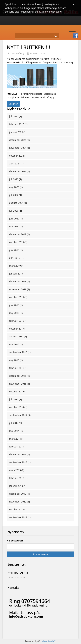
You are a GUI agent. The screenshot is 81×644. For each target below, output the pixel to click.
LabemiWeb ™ (49, 641)
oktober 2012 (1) (18, 509)
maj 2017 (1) (16, 344)
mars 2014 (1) (17, 439)
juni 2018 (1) (16, 305)
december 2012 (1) (19, 494)
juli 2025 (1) (15, 116)
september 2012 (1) (20, 517)
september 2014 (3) (20, 415)
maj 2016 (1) (16, 360)
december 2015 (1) (19, 376)
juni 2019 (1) (16, 250)
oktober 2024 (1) (18, 156)
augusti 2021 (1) (18, 203)
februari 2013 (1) (18, 478)
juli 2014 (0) (15, 423)
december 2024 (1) (19, 140)
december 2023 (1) (19, 171)
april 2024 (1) (16, 164)
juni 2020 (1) (16, 219)
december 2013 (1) (19, 454)
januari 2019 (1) (18, 274)
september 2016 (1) (20, 352)
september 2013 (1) (20, 462)
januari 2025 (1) (18, 132)
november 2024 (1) (19, 148)
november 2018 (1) (19, 289)
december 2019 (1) (19, 234)
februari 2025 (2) (18, 124)
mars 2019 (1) (17, 266)
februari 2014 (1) (18, 447)
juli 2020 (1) (15, 211)
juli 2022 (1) (15, 195)
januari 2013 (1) (18, 486)
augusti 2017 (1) (18, 336)
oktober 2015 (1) (18, 392)
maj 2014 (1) (16, 431)
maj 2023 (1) (16, 187)
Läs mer (13, 104)
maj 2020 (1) (16, 226)
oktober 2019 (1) (18, 242)
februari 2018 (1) (18, 321)
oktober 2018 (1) (18, 297)
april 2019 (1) (16, 258)
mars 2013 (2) (17, 470)
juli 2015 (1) (15, 399)
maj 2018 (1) (16, 313)
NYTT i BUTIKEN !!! (28, 47)
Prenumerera (41, 554)
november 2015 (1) (19, 384)
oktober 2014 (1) (18, 407)
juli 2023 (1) (15, 179)
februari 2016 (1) (18, 368)
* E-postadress (15, 541)
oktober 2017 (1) (18, 329)
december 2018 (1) (19, 281)
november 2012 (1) (19, 502)
